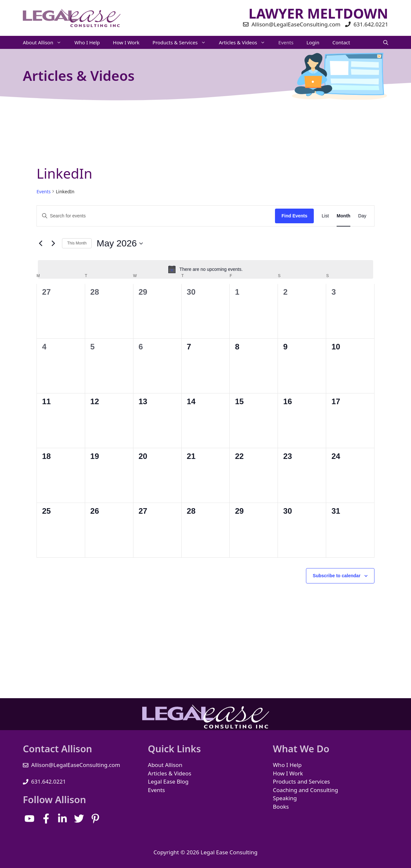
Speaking (285, 798)
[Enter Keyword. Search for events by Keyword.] (156, 216)
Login (313, 42)
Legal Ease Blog (168, 781)
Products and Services (302, 781)
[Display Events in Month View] (343, 216)
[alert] (205, 269)
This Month (77, 243)
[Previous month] (40, 243)
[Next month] (53, 243)
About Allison (45, 42)
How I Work (126, 42)
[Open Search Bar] (386, 42)
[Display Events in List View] (325, 216)
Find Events (294, 216)
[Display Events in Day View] (362, 216)
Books (281, 807)
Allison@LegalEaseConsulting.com (76, 765)
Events (286, 42)
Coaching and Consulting (306, 790)
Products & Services (183, 42)
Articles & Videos (245, 42)
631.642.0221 (49, 781)
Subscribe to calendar (337, 576)
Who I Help (87, 42)
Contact (341, 42)
